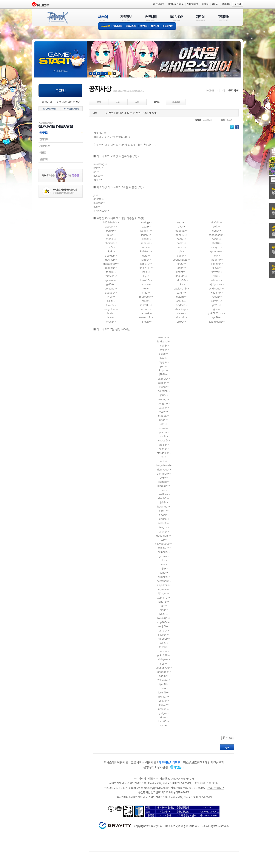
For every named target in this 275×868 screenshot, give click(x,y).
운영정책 (149, 767)
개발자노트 (131, 26)
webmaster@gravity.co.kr (153, 788)
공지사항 (105, 26)
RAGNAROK (57, 18)
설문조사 (155, 26)
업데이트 (118, 26)
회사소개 (109, 762)
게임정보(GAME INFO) (126, 18)
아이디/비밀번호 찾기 (69, 102)
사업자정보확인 (216, 788)
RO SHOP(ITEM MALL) (176, 18)
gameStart (60, 55)
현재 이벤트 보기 (114, 74)
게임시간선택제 (214, 762)
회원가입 (47, 102)
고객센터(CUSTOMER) (224, 18)
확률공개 (169, 26)
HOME (210, 90)
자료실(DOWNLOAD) (200, 18)
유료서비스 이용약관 (143, 762)
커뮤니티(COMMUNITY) (151, 18)
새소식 (221, 90)
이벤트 (144, 26)
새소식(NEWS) (103, 18)
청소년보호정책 (193, 762)
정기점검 (162, 767)
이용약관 (123, 762)
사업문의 (179, 767)
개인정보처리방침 (170, 762)
